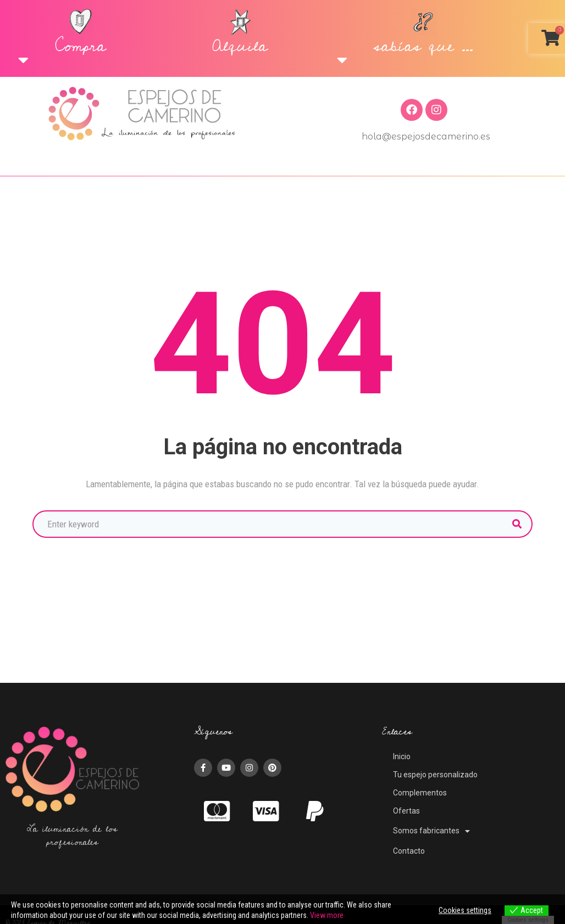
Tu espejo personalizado (435, 775)
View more (327, 915)
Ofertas (406, 811)
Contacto (409, 851)
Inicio (402, 756)
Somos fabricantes (431, 831)
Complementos (420, 793)
